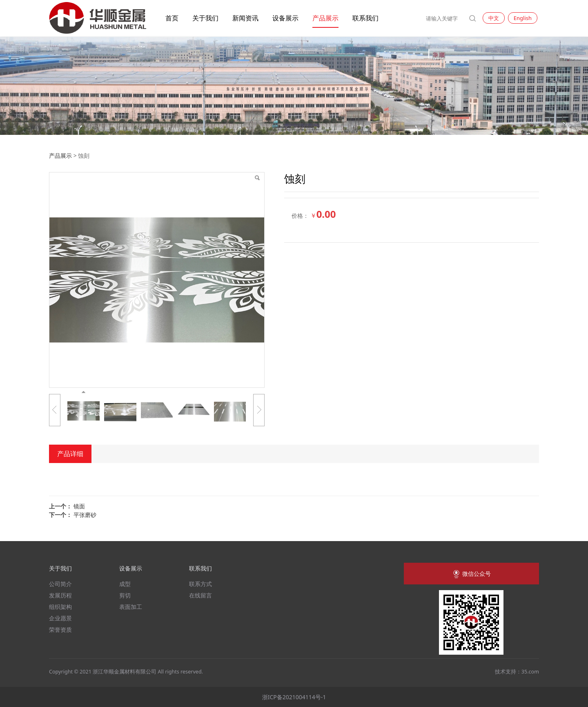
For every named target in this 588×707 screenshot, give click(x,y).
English (523, 18)
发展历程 (60, 595)
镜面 (79, 506)
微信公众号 (471, 574)
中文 (494, 18)
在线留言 (200, 595)
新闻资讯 (245, 18)
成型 (125, 584)
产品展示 (325, 18)
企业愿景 (60, 618)
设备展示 (285, 18)
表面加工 (131, 607)
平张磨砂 (85, 515)
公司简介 (60, 584)
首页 (172, 18)
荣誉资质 (60, 630)
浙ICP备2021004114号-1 (294, 697)
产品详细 (70, 454)
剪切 (125, 595)
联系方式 (200, 584)
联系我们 (365, 18)
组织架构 (60, 607)
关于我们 (205, 18)
